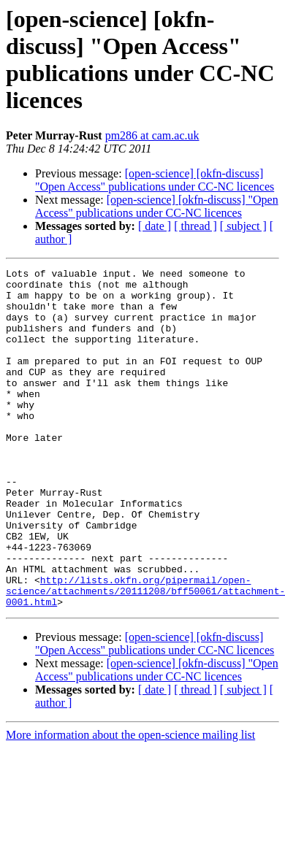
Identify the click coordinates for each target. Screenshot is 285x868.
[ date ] (155, 226)
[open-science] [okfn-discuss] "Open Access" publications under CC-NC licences (155, 180)
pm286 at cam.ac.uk (152, 135)
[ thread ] (195, 226)
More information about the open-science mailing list (130, 803)
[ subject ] (243, 226)
